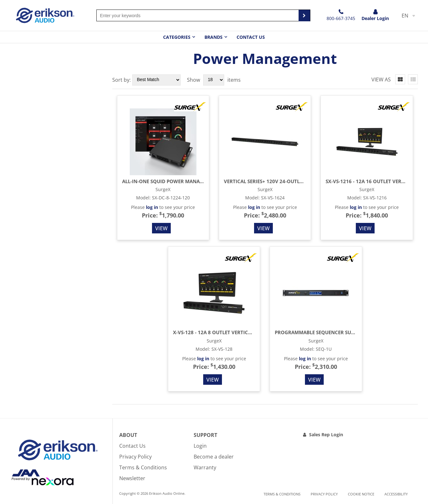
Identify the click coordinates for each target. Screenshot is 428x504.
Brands (214, 37)
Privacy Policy (135, 457)
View (161, 228)
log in (152, 207)
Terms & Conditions (143, 467)
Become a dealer (214, 457)
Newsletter (132, 478)
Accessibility (396, 494)
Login (200, 446)
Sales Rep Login (326, 435)
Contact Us (251, 37)
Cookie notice (361, 494)
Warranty (205, 467)
